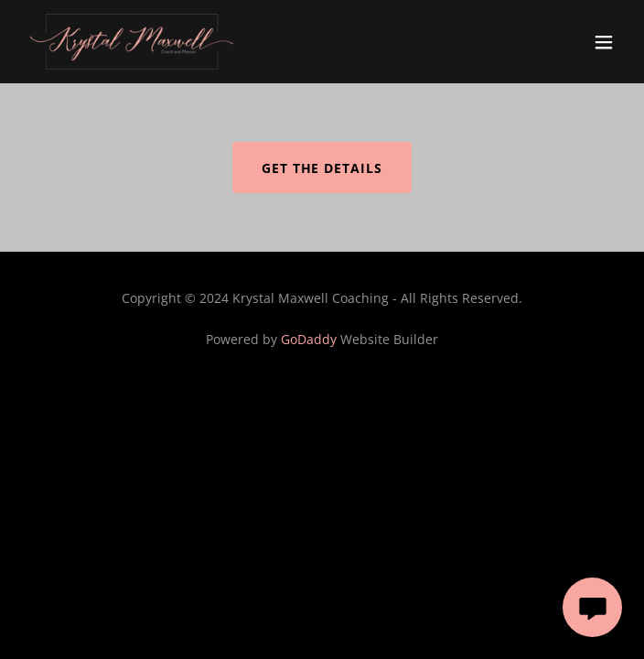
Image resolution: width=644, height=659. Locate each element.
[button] (604, 42)
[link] (132, 42)
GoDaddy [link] (309, 339)
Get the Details (322, 168)
